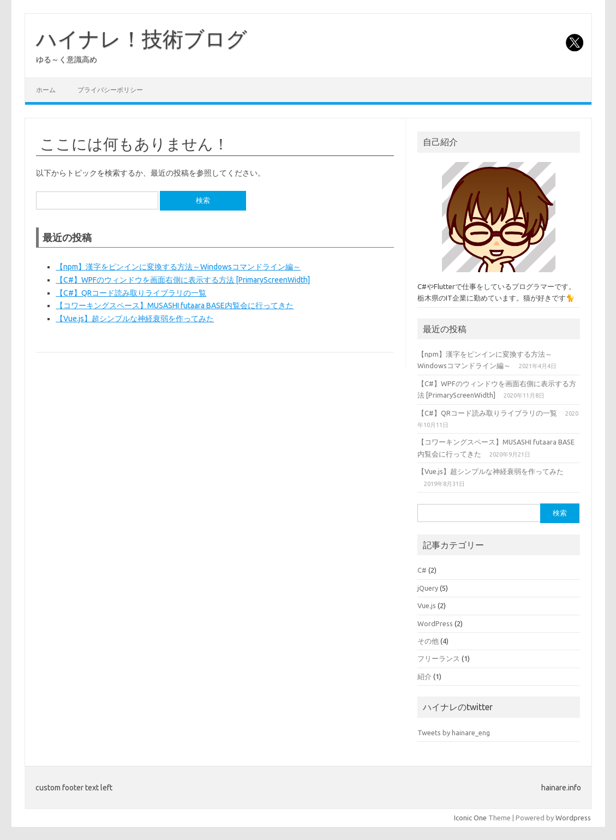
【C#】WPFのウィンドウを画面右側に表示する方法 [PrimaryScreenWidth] (183, 280)
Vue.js (427, 605)
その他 (428, 641)
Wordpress (573, 818)
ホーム (46, 90)
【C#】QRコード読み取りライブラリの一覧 (131, 293)
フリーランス (439, 658)
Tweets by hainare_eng (454, 733)
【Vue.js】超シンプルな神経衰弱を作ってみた (135, 319)
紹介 (424, 676)
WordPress (435, 623)
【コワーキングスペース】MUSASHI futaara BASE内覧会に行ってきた (175, 305)
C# (422, 570)
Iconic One (470, 818)
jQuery (428, 588)
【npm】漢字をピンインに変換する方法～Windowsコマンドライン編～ (178, 267)
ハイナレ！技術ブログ (142, 39)
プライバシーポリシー (110, 90)
